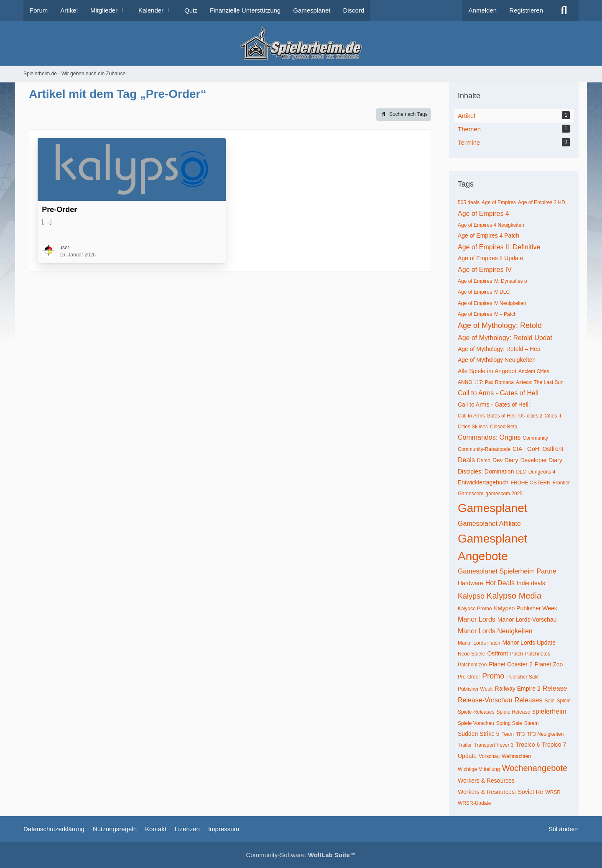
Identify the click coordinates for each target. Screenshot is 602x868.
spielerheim (549, 711)
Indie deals (531, 583)
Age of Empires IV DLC (484, 292)
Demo (484, 461)
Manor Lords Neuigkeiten (495, 631)
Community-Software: (301, 855)
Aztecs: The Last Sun (540, 382)
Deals (466, 460)
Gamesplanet (493, 508)
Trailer (465, 745)
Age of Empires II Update (490, 258)
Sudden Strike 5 (479, 734)
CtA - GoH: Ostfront (538, 449)
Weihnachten (516, 756)
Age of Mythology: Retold (500, 325)
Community (535, 438)
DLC (521, 472)
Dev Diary (505, 460)
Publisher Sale (522, 677)
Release (555, 688)
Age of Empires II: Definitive (499, 247)
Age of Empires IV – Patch (487, 314)
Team (508, 734)
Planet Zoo (549, 664)
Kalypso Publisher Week (525, 608)
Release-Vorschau (485, 700)
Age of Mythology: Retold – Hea (499, 349)
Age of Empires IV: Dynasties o (492, 281)
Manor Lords (477, 619)
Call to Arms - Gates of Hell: (494, 405)
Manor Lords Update (529, 643)
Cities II (553, 416)
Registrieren (526, 10)
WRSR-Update (474, 803)
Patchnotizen (472, 665)
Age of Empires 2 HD (542, 202)
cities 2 (534, 416)
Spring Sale (509, 723)
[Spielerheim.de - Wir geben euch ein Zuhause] (301, 43)
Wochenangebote (535, 768)
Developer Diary (541, 460)
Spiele (563, 701)
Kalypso (471, 596)
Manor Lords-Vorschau (527, 620)
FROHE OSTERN (530, 483)
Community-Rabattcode (484, 449)
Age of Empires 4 (483, 214)
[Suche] (564, 10)
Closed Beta (504, 427)
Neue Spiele (471, 654)
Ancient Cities (534, 371)
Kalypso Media (514, 596)
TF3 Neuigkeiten (545, 734)
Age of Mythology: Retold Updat (505, 338)
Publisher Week (475, 689)
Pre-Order (59, 210)
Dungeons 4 (542, 472)
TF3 (520, 734)
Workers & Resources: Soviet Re (500, 792)
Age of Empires (499, 202)
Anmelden (483, 10)
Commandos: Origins (489, 437)
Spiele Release (513, 712)
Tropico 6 (528, 745)
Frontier (561, 483)
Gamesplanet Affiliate (489, 524)
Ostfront (497, 653)
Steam (532, 723)
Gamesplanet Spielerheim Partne (507, 571)
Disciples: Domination (486, 471)
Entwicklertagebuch (483, 482)
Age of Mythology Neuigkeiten (497, 360)
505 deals (469, 202)
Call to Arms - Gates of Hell (498, 393)
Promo (493, 676)
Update (467, 756)
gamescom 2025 (504, 494)
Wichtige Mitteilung (479, 769)
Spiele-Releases (476, 712)
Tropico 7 (554, 745)
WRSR (553, 792)
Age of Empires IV (485, 270)
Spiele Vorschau (476, 723)
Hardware (471, 583)
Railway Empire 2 (518, 689)
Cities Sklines (473, 427)
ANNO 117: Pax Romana (486, 382)
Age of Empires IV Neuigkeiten (492, 303)
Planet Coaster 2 (510, 664)
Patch (517, 654)
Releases (529, 700)
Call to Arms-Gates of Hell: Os (491, 416)
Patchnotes (538, 654)
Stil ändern (564, 829)
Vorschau (489, 756)
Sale (549, 701)
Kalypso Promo (475, 609)
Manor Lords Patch (479, 643)
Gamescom (471, 494)
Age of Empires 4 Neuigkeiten (491, 225)
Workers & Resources (486, 781)
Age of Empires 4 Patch (488, 236)
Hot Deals (500, 583)
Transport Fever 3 (494, 745)
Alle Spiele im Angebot (487, 371)
